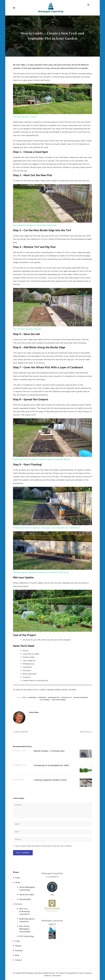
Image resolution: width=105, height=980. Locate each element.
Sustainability (25, 899)
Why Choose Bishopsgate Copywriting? (25, 929)
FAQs (17, 941)
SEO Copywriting (26, 936)
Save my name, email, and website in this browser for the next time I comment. (44, 846)
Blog (17, 955)
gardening (42, 697)
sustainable (45, 700)
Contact (18, 960)
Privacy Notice (56, 976)
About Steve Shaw (27, 895)
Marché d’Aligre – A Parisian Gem (49, 751)
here (74, 690)
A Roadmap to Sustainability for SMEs (51, 765)
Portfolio (19, 951)
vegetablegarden (58, 700)
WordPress (48, 976)
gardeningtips (54, 697)
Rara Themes (79, 973)
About (18, 883)
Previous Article (21, 732)
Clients (18, 946)
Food (24, 697)
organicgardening (81, 697)
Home (18, 878)
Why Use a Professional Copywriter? (24, 912)
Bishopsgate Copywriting (33, 973)
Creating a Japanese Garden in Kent (50, 780)
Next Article (86, 732)
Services (19, 904)
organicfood (66, 697)
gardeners (32, 697)
